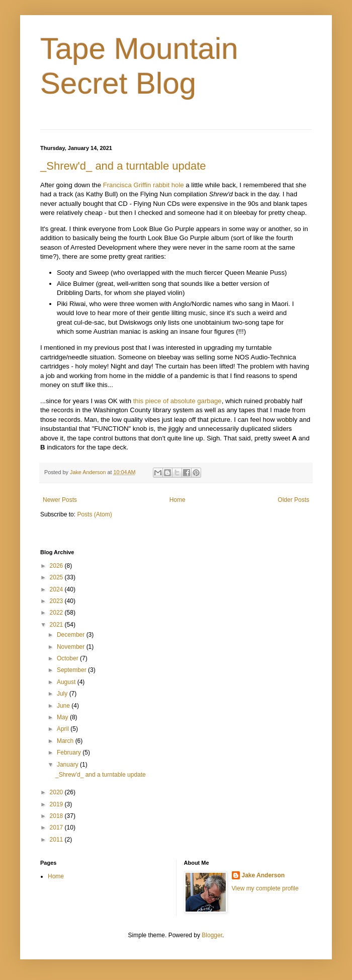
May (63, 717)
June (64, 706)
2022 (57, 613)
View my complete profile (265, 888)
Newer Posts (60, 500)
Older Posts (293, 500)
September (72, 670)
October (68, 658)
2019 (57, 804)
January (68, 765)
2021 (57, 625)
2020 (57, 792)
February (70, 752)
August (67, 682)
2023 (57, 601)
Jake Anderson (263, 875)
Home (178, 500)
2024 (57, 589)
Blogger (212, 935)
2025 (57, 577)
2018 (57, 816)
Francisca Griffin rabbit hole (144, 185)
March (66, 741)
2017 (57, 827)
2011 (57, 840)
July (63, 694)
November (72, 647)
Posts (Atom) (94, 514)
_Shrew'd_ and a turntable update (123, 166)
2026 (57, 566)
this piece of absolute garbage (178, 401)
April (64, 729)
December (72, 635)
